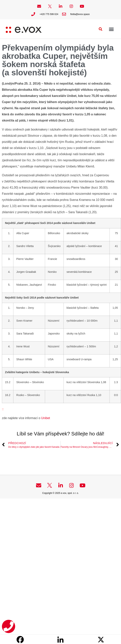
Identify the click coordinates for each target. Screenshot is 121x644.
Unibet (45, 418)
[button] (101, 29)
